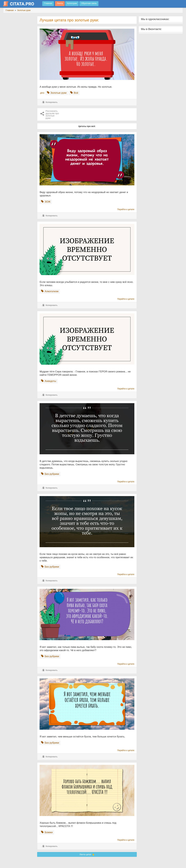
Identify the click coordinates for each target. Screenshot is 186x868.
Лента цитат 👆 (87, 854)
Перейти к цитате (126, 209)
